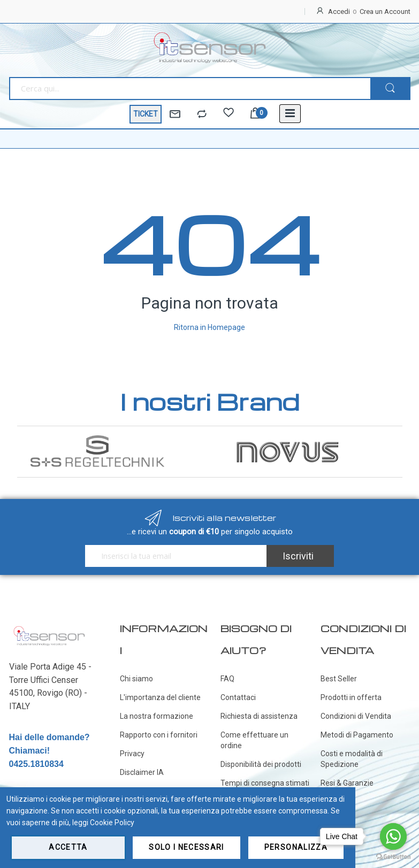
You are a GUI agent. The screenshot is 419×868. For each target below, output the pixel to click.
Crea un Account (385, 11)
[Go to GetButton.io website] (393, 857)
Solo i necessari (186, 847)
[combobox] (190, 89)
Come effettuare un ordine (254, 740)
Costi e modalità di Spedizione (352, 759)
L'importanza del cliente (160, 697)
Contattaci (238, 697)
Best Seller (339, 679)
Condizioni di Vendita (356, 716)
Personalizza (296, 847)
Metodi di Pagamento (357, 735)
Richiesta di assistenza (259, 716)
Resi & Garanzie (347, 783)
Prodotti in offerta (351, 697)
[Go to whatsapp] (393, 836)
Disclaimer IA (142, 772)
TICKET (146, 114)
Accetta (68, 847)
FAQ (227, 679)
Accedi (339, 11)
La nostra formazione (157, 716)
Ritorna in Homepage (210, 327)
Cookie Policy (112, 823)
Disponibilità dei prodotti (261, 764)
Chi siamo (136, 679)
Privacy (132, 754)
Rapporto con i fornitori (159, 735)
